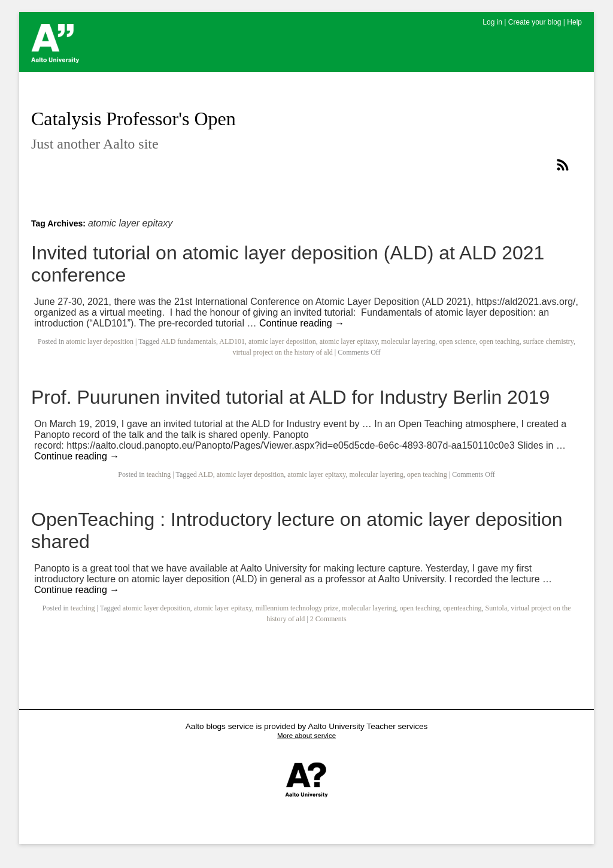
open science (457, 341)
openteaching (463, 608)
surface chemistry (548, 341)
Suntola (497, 608)
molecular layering (408, 341)
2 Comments (328, 619)
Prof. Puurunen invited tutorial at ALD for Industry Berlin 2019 (290, 397)
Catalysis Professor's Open (133, 119)
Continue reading (302, 323)
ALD (206, 474)
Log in (492, 22)
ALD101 (232, 341)
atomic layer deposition (100, 341)
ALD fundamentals (189, 341)
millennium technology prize (297, 608)
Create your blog (535, 22)
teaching (159, 474)
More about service (306, 736)
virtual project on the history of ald (282, 352)
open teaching (500, 341)
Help (574, 22)
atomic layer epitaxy (349, 341)
